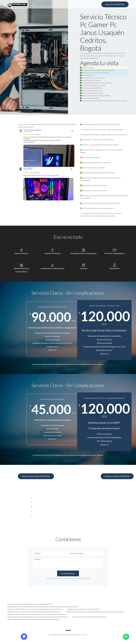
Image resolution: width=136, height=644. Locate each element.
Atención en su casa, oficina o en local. (94, 73)
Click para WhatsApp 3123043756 (36, 476)
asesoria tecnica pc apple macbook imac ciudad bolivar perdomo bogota (34, 612)
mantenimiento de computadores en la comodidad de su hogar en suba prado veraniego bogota (43, 607)
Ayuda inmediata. (87, 68)
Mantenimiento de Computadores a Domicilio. (98, 70)
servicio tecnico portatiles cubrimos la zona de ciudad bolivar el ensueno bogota (38, 617)
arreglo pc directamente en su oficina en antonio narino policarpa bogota (35, 609)
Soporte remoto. (87, 75)
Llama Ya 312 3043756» (115, 4)
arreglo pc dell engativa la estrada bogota (84, 609)
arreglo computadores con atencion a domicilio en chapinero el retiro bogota (37, 614)
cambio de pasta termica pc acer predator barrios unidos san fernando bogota (95, 612)
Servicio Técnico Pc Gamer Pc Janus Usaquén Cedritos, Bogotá (105, 101)
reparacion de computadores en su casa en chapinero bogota (30, 604)
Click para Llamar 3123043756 (117, 476)
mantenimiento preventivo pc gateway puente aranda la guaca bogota (34, 619)
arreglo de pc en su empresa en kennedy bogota (90, 617)
